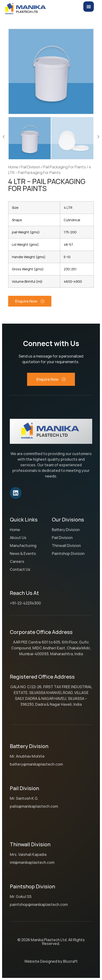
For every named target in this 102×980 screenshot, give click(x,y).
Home (13, 167)
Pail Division (31, 167)
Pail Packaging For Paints (65, 167)
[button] (4, 137)
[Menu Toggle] (89, 7)
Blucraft (70, 961)
